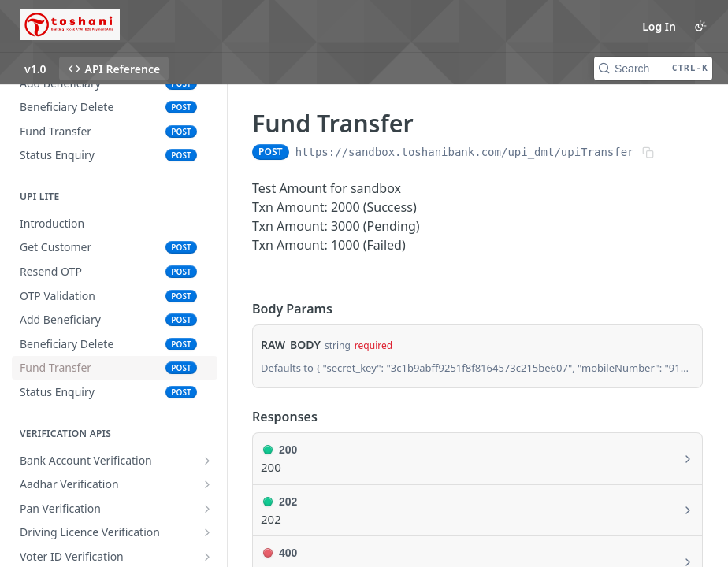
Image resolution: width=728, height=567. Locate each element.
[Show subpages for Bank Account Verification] (207, 461)
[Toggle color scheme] (700, 26)
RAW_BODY (291, 345)
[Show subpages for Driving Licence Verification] (207, 532)
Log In (659, 26)
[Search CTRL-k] (653, 69)
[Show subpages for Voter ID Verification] (207, 557)
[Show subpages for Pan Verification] (207, 509)
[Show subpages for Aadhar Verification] (207, 484)
